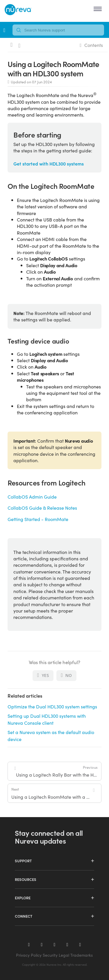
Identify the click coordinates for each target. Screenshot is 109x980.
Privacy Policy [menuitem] (29, 955)
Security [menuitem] (50, 955)
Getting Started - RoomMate (38, 519)
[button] (97, 9)
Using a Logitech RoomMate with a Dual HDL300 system (52, 793)
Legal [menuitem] (64, 955)
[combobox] (58, 30)
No (66, 675)
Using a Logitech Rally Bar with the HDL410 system (57, 771)
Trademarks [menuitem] (82, 955)
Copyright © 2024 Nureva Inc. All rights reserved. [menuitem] (55, 965)
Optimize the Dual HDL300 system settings (52, 706)
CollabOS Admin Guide (32, 497)
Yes (43, 675)
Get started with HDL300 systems (49, 163)
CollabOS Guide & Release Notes (42, 508)
